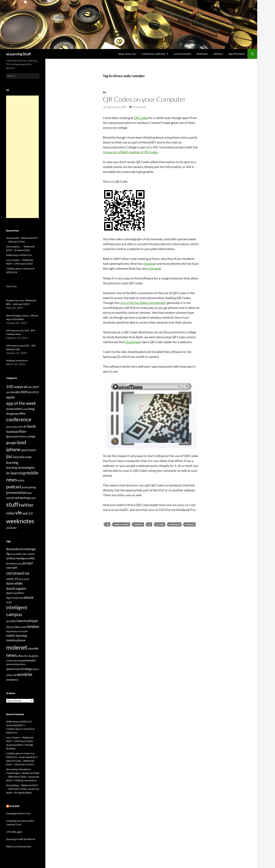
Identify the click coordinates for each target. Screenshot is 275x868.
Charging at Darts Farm (18, 813)
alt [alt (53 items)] (26, 387)
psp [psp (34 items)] (29, 493)
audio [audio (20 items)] (25, 409)
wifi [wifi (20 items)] (15, 675)
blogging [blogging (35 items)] (12, 413)
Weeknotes (202, 54)
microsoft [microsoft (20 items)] (23, 631)
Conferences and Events (153, 54)
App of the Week (237, 54)
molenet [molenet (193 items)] (17, 647)
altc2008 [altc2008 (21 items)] (10, 392)
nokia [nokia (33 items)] (21, 480)
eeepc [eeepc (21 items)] (9, 602)
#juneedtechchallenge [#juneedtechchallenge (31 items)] (21, 549)
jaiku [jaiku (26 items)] (14, 621)
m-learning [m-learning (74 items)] (16, 473)
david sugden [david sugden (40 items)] (16, 589)
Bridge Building (23, 793)
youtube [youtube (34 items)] (11, 528)
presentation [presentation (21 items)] (12, 664)
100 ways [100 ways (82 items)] (15, 386)
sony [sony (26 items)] (33, 498)
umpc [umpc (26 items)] (9, 675)
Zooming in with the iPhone (21, 839)
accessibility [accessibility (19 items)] (16, 554)
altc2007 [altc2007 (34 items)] (34, 387)
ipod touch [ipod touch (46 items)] (29, 450)
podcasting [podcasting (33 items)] (29, 487)
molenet (138, 524)
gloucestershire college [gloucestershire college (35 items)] (21, 436)
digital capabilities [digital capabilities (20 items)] (15, 593)
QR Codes (141, 118)
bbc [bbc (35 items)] (32, 558)
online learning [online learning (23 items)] (14, 660)
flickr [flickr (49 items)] (23, 432)
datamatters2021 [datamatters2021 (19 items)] (15, 427)
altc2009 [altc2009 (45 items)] (21, 392)
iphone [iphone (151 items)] (13, 449)
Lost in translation (182, 54)
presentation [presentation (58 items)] (16, 492)
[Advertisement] (22, 157)
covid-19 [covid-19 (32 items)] (12, 579)
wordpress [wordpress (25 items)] (12, 680)
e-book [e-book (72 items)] (30, 426)
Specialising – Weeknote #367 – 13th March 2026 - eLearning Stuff (23, 789)
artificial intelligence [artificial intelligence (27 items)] (18, 558)
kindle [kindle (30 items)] (28, 457)
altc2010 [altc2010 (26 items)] (33, 392)
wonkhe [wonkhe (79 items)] (25, 674)
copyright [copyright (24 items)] (12, 568)
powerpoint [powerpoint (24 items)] (29, 660)
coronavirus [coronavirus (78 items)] (18, 573)
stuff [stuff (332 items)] (12, 504)
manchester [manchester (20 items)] (12, 631)
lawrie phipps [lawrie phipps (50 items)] (27, 621)
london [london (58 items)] (33, 626)
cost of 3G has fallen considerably (143, 303)
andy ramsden (122, 524)
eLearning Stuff (18, 54)
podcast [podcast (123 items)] (14, 487)
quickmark (175, 524)
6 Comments (139, 107)
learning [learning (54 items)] (12, 462)
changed (149, 263)
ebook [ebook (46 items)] (29, 597)
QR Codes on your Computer (144, 99)
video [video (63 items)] (11, 513)
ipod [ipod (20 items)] (8, 621)
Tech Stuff (14, 806)
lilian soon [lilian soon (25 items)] (21, 627)
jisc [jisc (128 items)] (9, 456)
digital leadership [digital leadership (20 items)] (15, 598)
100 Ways (218, 54)
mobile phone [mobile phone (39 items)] (16, 640)
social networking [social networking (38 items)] (18, 498)
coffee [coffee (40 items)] (22, 413)
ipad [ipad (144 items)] (22, 442)
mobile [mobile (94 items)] (32, 473)
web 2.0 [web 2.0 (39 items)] (27, 513)
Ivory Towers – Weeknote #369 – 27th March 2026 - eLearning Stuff (20, 741)
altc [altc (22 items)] (25, 554)
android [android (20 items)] (31, 554)
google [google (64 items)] (11, 443)
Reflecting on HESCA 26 (19, 255)
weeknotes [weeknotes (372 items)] (20, 521)
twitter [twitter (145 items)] (26, 505)
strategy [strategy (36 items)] (26, 669)
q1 (149, 524)
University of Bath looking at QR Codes (130, 152)
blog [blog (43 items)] (31, 409)
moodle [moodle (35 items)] (33, 648)
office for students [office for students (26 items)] (28, 656)
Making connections (17, 360)
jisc (105, 92)
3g (108, 524)
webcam (190, 524)
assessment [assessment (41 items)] (14, 409)
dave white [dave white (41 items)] (14, 583)
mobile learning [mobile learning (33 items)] (16, 635)
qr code (160, 524)
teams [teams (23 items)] (36, 669)
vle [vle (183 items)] (19, 512)
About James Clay (127, 54)
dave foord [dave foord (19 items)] (24, 579)
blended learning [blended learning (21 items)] (14, 564)
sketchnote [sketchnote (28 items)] (13, 669)
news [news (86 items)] (12, 655)
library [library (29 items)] (10, 627)
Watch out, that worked (19, 846)
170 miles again (14, 832)
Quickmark (133, 342)
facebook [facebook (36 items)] (12, 432)
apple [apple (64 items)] (11, 397)
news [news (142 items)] (12, 480)
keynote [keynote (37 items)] (19, 457)
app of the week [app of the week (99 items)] (21, 403)
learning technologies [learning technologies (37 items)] (21, 467)
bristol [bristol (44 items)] (28, 563)
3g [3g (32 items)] (8, 554)
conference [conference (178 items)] (19, 419)
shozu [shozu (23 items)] (22, 664)
